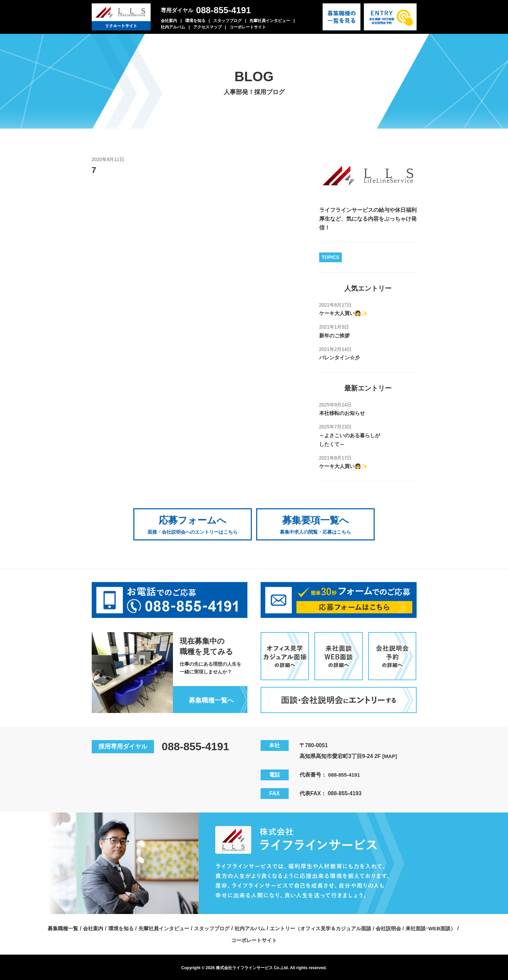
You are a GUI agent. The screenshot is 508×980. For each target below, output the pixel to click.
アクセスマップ (207, 27)
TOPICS (331, 257)
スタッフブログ (227, 21)
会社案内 (169, 21)
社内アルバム (173, 27)
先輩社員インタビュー (270, 21)
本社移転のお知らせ (344, 413)
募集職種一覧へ (210, 698)
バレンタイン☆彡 (341, 358)
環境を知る (195, 21)
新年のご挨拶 (335, 336)
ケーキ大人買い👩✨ (345, 313)
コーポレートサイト (248, 27)
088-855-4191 (223, 10)
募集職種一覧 (51, 927)
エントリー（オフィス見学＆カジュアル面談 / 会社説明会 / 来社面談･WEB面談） (369, 927)
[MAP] (390, 754)
